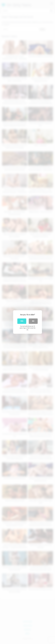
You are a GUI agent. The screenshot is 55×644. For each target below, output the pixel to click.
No (33, 321)
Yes (22, 321)
